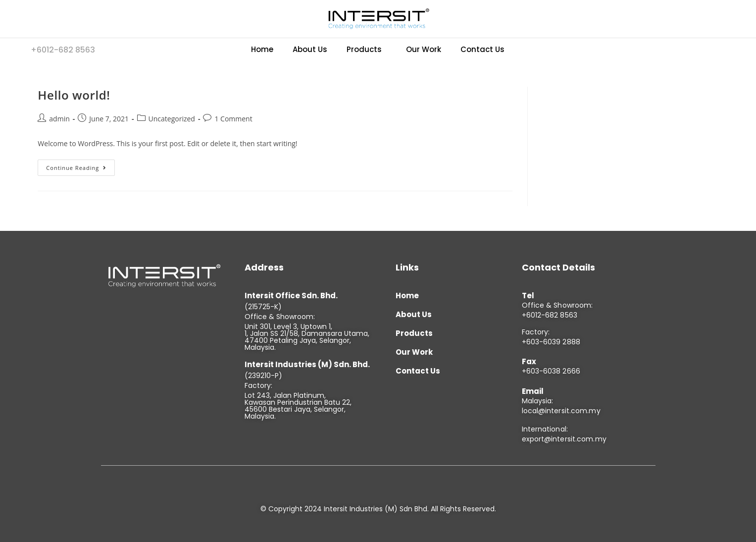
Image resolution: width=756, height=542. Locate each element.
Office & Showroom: (557, 305)
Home (262, 49)
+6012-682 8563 (550, 315)
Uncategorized (172, 119)
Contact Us (482, 49)
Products (364, 49)
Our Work (424, 49)
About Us (310, 49)
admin (59, 119)
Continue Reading (80, 165)
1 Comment (233, 119)
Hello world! (74, 95)
